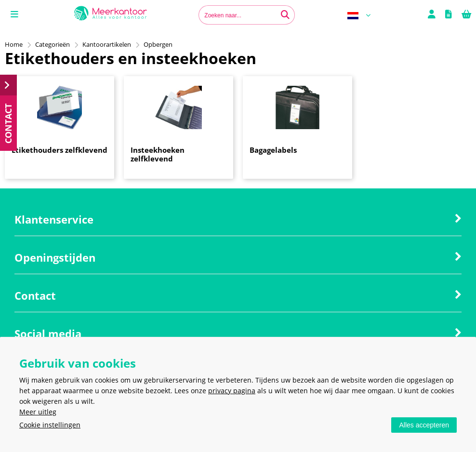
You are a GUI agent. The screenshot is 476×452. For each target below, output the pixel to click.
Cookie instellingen (50, 425)
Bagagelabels (273, 150)
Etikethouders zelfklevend (59, 150)
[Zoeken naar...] (285, 15)
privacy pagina (232, 391)
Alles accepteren (424, 425)
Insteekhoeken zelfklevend (158, 154)
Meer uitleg (38, 412)
